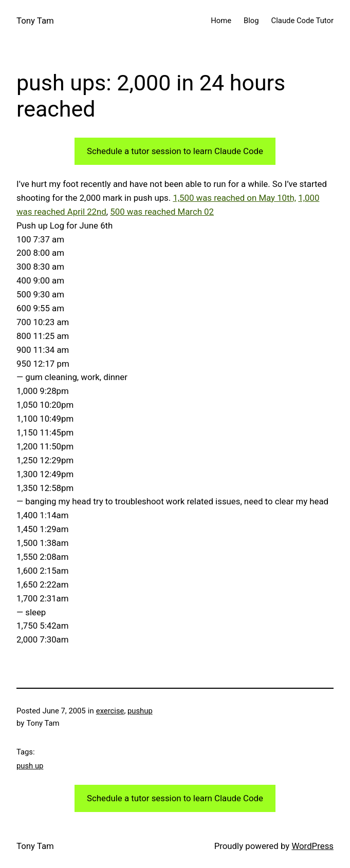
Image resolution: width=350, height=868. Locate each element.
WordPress (312, 846)
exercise (110, 711)
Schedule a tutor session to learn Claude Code (175, 151)
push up (30, 766)
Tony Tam (35, 21)
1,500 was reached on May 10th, (234, 198)
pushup (140, 711)
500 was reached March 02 (162, 212)
